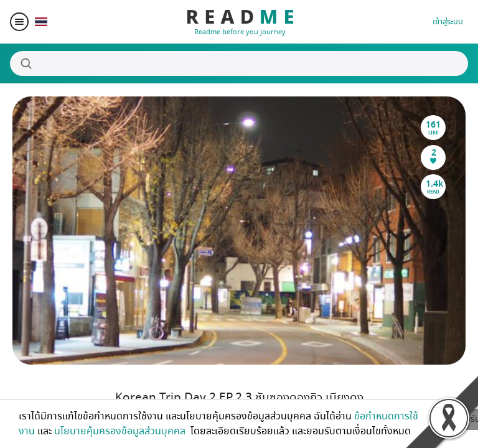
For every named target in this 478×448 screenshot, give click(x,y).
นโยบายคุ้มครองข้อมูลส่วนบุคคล (121, 431)
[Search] (239, 63)
